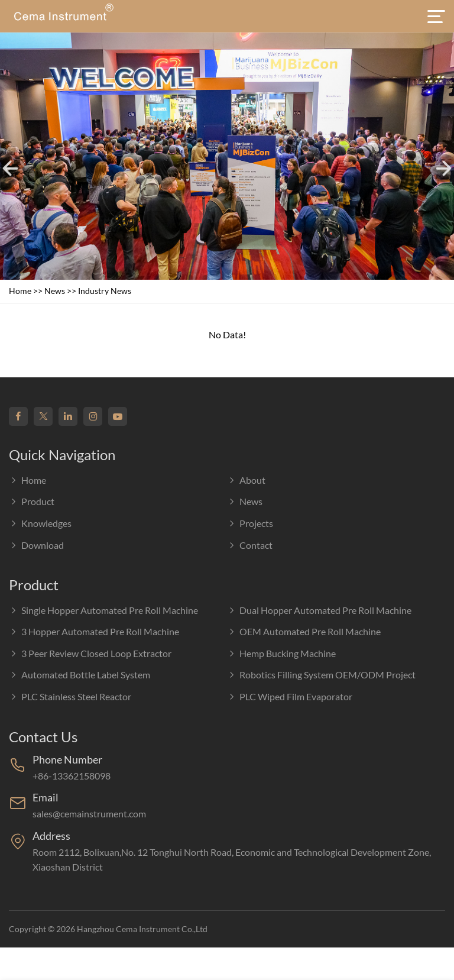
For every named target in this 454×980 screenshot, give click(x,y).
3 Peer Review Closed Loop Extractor (90, 653)
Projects (250, 523)
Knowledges (40, 523)
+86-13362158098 (72, 776)
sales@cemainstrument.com (89, 814)
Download (36, 545)
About (246, 480)
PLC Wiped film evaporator (290, 696)
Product (32, 501)
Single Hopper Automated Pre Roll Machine (103, 610)
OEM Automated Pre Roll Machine (304, 631)
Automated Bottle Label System (80, 675)
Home (20, 291)
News (55, 291)
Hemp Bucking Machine (281, 653)
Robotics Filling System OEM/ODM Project (321, 675)
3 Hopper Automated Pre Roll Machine (94, 631)
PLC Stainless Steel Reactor (70, 696)
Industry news (105, 291)
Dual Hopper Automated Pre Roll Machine (319, 610)
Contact (250, 545)
